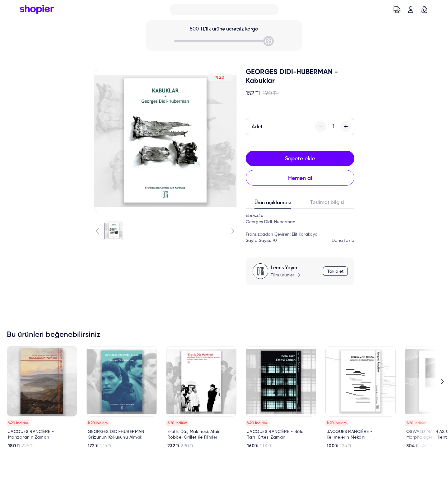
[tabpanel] (300, 228)
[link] (42, 398)
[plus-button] (346, 127)
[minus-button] (321, 127)
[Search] (224, 10)
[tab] (273, 204)
